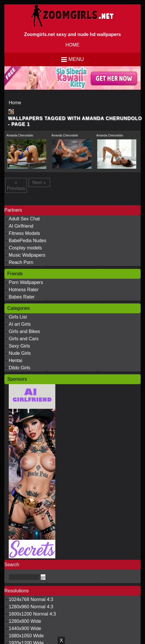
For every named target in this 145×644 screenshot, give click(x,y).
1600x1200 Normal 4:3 (32, 614)
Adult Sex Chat (24, 219)
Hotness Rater (24, 290)
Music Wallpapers (27, 255)
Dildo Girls (20, 368)
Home (15, 103)
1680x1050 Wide (26, 636)
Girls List (18, 317)
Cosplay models (25, 248)
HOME (72, 45)
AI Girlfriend (21, 226)
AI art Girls (20, 324)
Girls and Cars (24, 339)
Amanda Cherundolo (20, 135)
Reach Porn (21, 262)
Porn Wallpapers (26, 282)
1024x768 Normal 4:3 (31, 599)
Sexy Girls (19, 346)
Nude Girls (20, 353)
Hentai (15, 360)
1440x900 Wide (25, 628)
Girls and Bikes (24, 331)
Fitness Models (24, 233)
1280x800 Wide (25, 621)
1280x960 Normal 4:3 (31, 607)
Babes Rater (22, 297)
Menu (76, 59)
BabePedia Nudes (28, 241)
